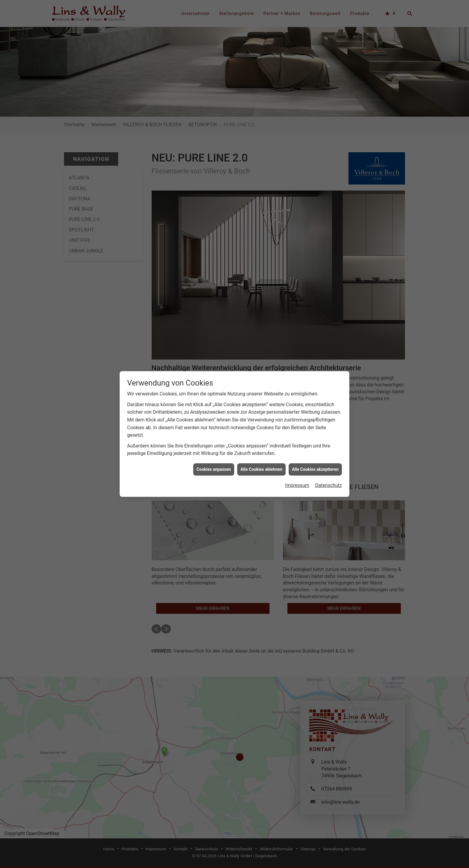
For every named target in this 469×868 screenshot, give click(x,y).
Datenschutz (329, 483)
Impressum (297, 483)
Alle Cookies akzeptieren (315, 466)
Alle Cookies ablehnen (261, 466)
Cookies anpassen (214, 466)
